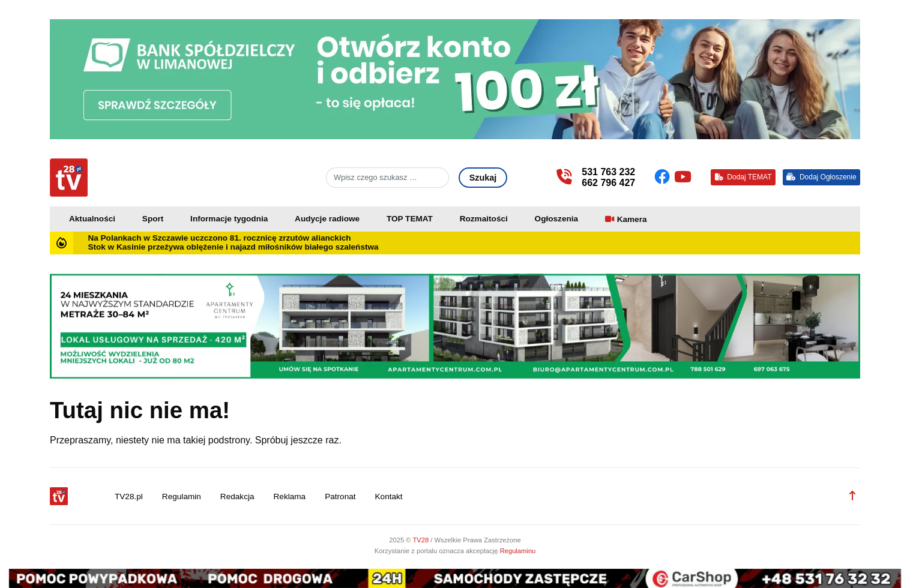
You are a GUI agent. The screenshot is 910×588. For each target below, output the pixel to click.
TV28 (421, 540)
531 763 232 (608, 172)
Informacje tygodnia (229, 219)
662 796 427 (608, 183)
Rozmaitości (484, 219)
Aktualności (92, 219)
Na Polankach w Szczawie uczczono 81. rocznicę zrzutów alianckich (219, 238)
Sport (153, 219)
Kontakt (389, 496)
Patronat (340, 496)
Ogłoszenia (557, 219)
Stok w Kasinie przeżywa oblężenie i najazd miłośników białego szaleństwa (233, 247)
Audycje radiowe (327, 219)
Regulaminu (518, 551)
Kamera (632, 219)
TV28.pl (129, 496)
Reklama (290, 496)
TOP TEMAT (410, 219)
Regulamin (182, 496)
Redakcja (237, 496)
